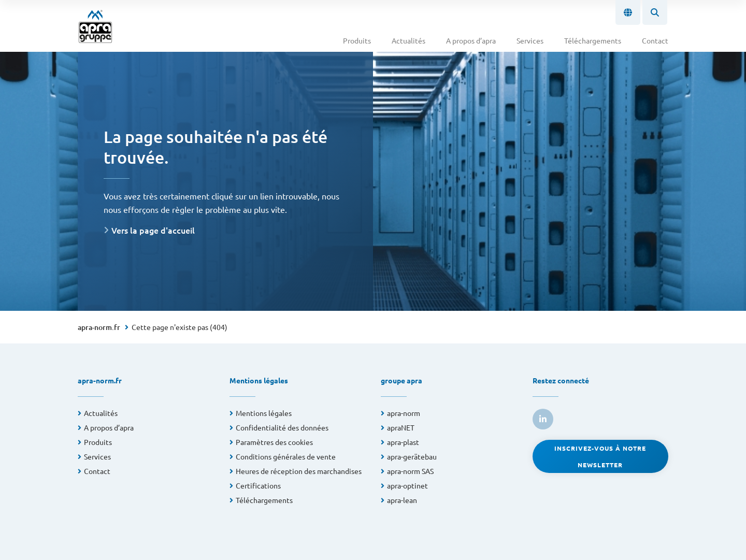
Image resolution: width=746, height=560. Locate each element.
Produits (357, 40)
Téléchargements (593, 40)
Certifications (258, 485)
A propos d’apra (471, 40)
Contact (655, 40)
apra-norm (404, 413)
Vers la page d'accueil (153, 230)
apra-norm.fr (99, 327)
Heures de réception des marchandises (299, 471)
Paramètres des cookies (274, 442)
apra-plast (403, 442)
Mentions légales (264, 413)
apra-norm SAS (410, 471)
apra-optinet (407, 485)
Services (530, 40)
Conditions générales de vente (286, 456)
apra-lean (402, 500)
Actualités (408, 40)
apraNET (401, 427)
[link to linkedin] (543, 419)
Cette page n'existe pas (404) (180, 327)
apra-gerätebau (412, 456)
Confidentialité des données (282, 427)
